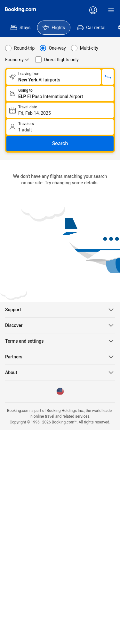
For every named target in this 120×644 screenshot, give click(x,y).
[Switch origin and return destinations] (108, 77)
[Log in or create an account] (93, 10)
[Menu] (111, 10)
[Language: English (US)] (60, 391)
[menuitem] (20, 28)
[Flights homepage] (20, 10)
